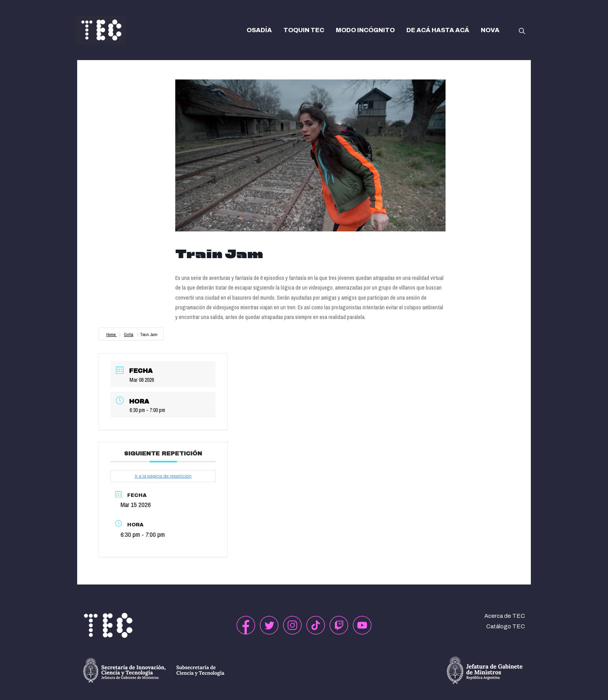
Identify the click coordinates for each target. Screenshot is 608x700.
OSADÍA (259, 30)
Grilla (129, 334)
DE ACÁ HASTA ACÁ (438, 30)
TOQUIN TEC (304, 30)
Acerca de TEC (505, 616)
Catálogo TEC (506, 626)
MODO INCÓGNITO (365, 30)
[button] (522, 30)
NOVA (490, 30)
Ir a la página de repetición (163, 476)
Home (111, 334)
